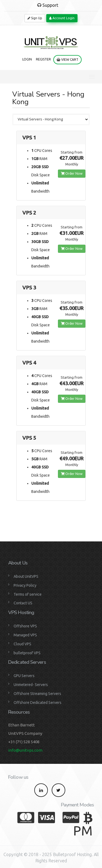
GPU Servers (24, 676)
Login (27, 59)
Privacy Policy (25, 585)
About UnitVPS (26, 576)
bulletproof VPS (27, 653)
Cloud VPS (22, 644)
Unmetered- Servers (31, 685)
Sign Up (35, 18)
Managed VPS (25, 635)
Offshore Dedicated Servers (38, 703)
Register (43, 59)
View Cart (67, 60)
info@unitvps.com (25, 750)
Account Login (62, 18)
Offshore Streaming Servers (37, 694)
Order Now (72, 173)
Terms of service (28, 594)
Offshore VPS (25, 626)
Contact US (23, 603)
